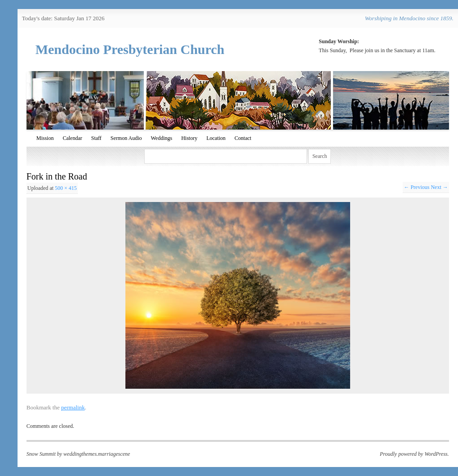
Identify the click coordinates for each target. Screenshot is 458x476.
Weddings (162, 138)
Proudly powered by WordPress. (414, 454)
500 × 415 (66, 188)
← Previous (416, 187)
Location (216, 138)
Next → (439, 187)
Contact (243, 138)
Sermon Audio (126, 138)
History (189, 138)
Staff (96, 138)
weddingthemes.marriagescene (97, 454)
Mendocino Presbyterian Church (130, 49)
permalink (73, 407)
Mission (45, 138)
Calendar (72, 138)
